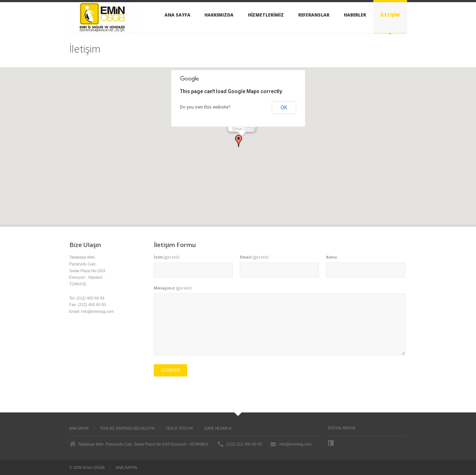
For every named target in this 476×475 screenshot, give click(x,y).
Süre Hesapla (218, 428)
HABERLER (355, 15)
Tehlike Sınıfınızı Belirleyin (127, 428)
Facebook (332, 443)
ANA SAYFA (177, 15)
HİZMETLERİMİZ (266, 15)
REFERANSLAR (314, 15)
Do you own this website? (205, 107)
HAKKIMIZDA (219, 15)
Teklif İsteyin (179, 428)
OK (284, 108)
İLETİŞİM (390, 15)
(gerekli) (167, 257)
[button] (239, 141)
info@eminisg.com (295, 444)
